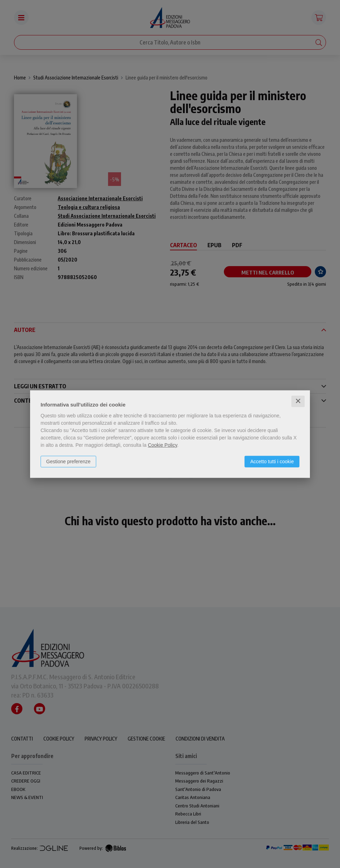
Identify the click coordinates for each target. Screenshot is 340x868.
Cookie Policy (163, 445)
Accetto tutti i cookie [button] (272, 461)
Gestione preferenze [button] (68, 461)
